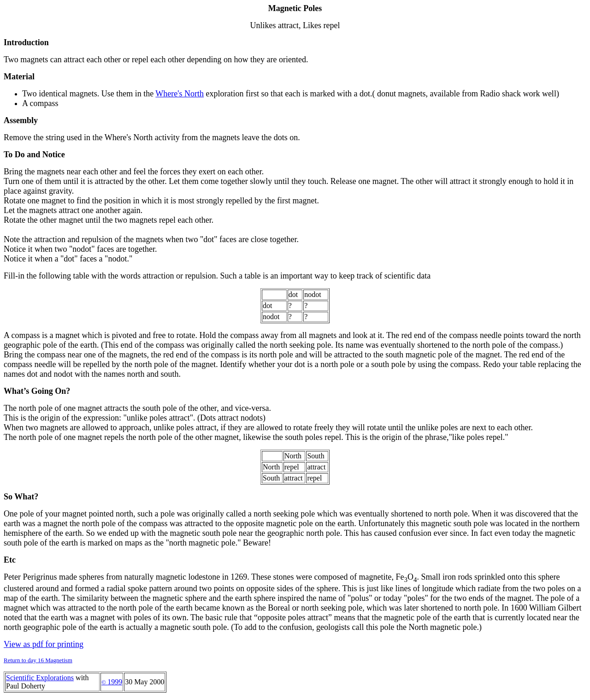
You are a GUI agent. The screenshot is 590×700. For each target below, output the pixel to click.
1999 (112, 682)
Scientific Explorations (40, 678)
